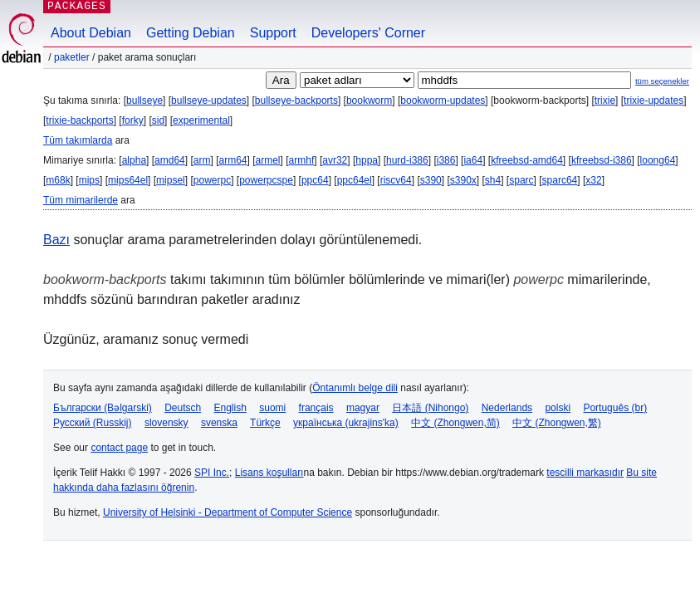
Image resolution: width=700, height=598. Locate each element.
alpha (134, 160)
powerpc (212, 180)
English (230, 408)
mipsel (171, 180)
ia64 (473, 160)
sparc (521, 180)
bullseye (144, 100)
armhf (302, 160)
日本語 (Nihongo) (430, 408)
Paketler (72, 57)
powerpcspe (266, 180)
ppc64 (315, 180)
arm (202, 160)
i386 (446, 160)
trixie (605, 100)
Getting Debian (191, 33)
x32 (593, 180)
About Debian (91, 33)
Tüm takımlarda (78, 140)
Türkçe (265, 423)
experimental (201, 120)
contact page (119, 448)
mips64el (128, 180)
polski (558, 408)
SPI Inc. (212, 473)
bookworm (369, 100)
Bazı (56, 240)
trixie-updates (653, 100)
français (316, 408)
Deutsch (183, 408)
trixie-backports (79, 120)
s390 (431, 180)
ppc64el (355, 180)
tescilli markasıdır (585, 473)
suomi (272, 408)
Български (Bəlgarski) (103, 408)
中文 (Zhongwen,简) (455, 423)
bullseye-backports (296, 100)
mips (89, 180)
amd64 (170, 160)
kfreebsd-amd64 (527, 160)
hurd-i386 (407, 160)
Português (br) (615, 408)
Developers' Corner (368, 33)
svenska (219, 423)
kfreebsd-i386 (602, 160)
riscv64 (396, 180)
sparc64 (560, 180)
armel (268, 160)
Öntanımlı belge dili (355, 388)
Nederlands (507, 408)
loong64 (658, 160)
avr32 (335, 160)
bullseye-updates (209, 100)
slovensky (166, 423)
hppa (367, 160)
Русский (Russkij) (93, 423)
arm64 (233, 160)
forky (133, 120)
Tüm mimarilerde (81, 200)
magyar (363, 408)
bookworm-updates (443, 100)
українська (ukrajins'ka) (346, 423)
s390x (463, 180)
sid (158, 120)
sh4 (493, 180)
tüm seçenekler (662, 81)
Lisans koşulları (269, 473)
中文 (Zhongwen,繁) (557, 423)
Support (273, 33)
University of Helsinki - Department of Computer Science (228, 512)
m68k (58, 180)
